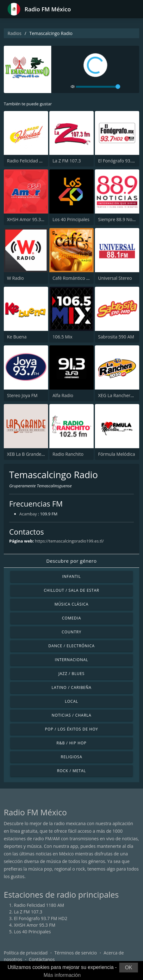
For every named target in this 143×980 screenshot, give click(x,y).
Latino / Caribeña (71, 687)
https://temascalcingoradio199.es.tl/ (69, 541)
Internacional (71, 660)
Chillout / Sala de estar (71, 590)
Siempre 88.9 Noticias (120, 219)
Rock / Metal (71, 771)
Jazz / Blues (72, 674)
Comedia (72, 618)
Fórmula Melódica (117, 454)
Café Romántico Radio (75, 278)
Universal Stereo (115, 278)
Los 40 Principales (71, 219)
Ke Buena (17, 337)
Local (71, 701)
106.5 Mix (62, 337)
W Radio (16, 278)
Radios (15, 33)
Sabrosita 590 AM (116, 337)
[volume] (98, 87)
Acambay (28, 514)
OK (129, 968)
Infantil (71, 576)
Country (71, 632)
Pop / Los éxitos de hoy (71, 729)
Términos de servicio (76, 953)
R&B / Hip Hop (72, 743)
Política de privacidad (26, 953)
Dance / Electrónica (71, 646)
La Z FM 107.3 (67, 161)
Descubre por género (71, 561)
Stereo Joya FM (22, 395)
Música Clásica (71, 604)
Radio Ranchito (68, 454)
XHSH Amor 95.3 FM (28, 219)
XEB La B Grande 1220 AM (34, 454)
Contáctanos (42, 959)
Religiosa (71, 757)
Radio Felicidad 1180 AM (32, 161)
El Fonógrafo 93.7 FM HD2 (41, 918)
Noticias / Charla (71, 715)
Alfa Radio (63, 395)
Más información (62, 975)
